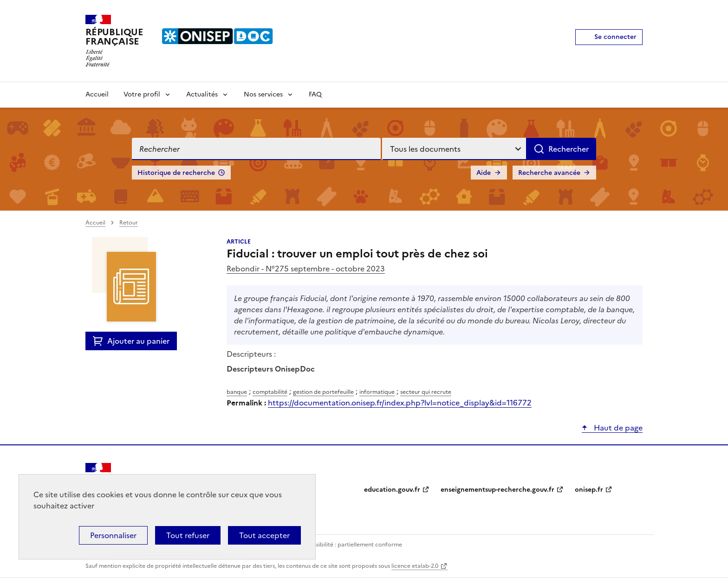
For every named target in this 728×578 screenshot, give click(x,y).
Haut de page (617, 428)
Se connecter (615, 37)
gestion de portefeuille (323, 392)
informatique (377, 392)
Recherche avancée (549, 173)
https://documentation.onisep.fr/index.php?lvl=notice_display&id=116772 (400, 403)
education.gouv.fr (392, 490)
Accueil (97, 94)
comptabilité (270, 392)
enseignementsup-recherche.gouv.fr (497, 490)
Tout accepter (264, 535)
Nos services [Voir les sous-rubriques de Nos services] (263, 94)
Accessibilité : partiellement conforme (351, 545)
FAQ (315, 94)
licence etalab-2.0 (415, 566)
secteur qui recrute (426, 392)
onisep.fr (589, 490)
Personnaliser (113, 535)
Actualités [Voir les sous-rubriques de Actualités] (202, 94)
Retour (129, 223)
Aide (484, 173)
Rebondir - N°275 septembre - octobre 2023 (306, 269)
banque (237, 392)
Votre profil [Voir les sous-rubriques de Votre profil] (142, 94)
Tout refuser (188, 535)
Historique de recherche (176, 173)
